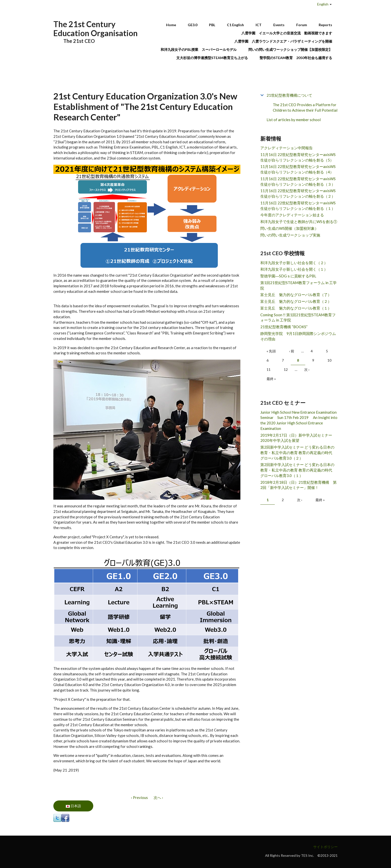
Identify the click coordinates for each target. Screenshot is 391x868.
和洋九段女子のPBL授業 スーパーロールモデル (199, 49)
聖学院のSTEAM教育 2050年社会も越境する (296, 58)
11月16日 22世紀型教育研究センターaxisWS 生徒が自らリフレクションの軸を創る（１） (298, 206)
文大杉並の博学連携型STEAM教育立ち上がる (212, 58)
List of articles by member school (294, 120)
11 (269, 369)
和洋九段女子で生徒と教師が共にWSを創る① (299, 222)
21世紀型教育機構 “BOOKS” (284, 327)
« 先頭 (271, 351)
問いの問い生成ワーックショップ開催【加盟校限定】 (290, 49)
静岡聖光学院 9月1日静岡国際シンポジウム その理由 (299, 336)
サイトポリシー (325, 847)
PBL (212, 25)
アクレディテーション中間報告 (287, 148)
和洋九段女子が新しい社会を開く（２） (294, 263)
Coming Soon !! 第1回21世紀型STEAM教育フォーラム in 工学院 (298, 317)
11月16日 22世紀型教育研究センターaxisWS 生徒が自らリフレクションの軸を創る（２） (298, 193)
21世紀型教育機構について (289, 95)
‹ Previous (139, 797)
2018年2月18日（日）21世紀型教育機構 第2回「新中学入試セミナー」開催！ (298, 485)
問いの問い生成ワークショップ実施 (290, 235)
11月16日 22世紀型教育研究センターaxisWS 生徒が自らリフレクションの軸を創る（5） (298, 157)
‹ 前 (292, 351)
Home (171, 25)
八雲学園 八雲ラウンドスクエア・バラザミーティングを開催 (285, 41)
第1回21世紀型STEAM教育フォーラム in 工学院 (298, 285)
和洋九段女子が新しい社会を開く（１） (294, 269)
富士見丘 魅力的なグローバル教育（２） (296, 301)
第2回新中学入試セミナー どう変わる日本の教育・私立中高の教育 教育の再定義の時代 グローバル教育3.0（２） (298, 453)
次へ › (158, 797)
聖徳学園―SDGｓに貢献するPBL (288, 276)
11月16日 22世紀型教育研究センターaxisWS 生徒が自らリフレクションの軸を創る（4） (298, 169)
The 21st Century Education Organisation (96, 29)
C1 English (235, 25)
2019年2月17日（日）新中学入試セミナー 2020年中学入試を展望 (298, 438)
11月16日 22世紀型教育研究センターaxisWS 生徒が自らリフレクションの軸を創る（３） (298, 181)
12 (286, 369)
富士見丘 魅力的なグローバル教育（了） (296, 295)
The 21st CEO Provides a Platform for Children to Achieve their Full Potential (305, 108)
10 (329, 360)
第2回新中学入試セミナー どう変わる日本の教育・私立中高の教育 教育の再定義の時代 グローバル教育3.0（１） (298, 470)
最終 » (271, 379)
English (323, 4)
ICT (259, 25)
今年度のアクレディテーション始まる (292, 215)
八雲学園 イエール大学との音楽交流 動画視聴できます (287, 33)
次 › (307, 369)
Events (279, 25)
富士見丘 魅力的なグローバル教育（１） (296, 308)
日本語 (73, 806)
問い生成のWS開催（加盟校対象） (289, 228)
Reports (325, 25)
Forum (302, 25)
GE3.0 (193, 25)
